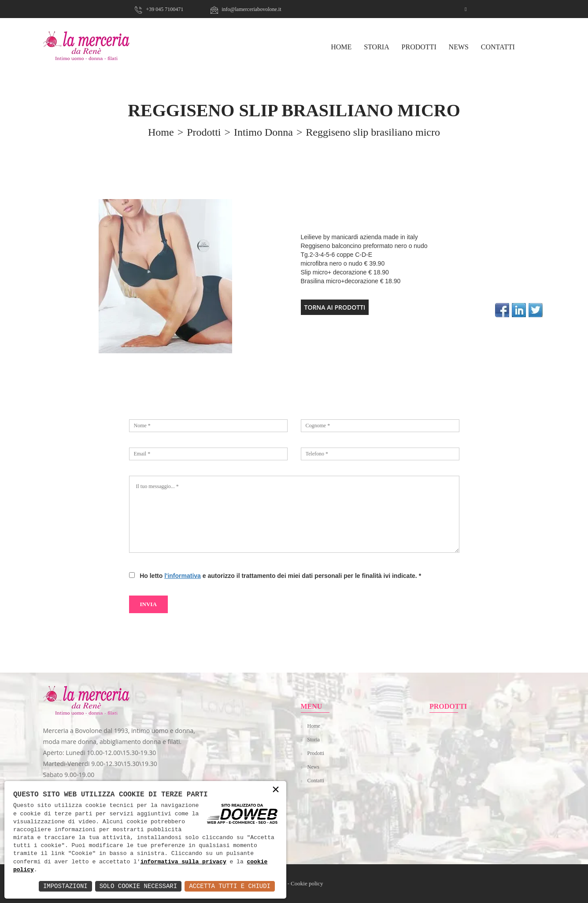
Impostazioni (65, 886)
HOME (341, 47)
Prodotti (419, 47)
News (459, 47)
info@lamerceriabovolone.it (246, 9)
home (161, 132)
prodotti (204, 132)
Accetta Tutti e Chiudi (230, 886)
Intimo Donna (263, 132)
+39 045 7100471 (159, 9)
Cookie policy (307, 883)
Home (314, 726)
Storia (377, 47)
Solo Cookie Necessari (138, 886)
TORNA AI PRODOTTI (335, 307)
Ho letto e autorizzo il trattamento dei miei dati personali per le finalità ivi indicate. (279, 576)
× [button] (276, 790)
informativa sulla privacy (183, 862)
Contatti (498, 47)
